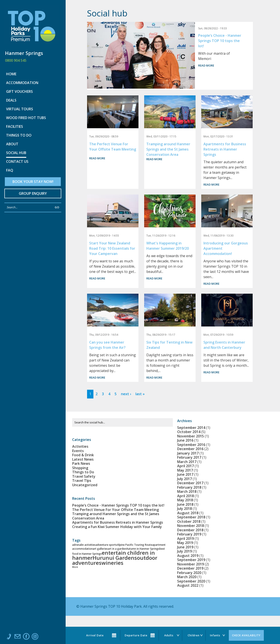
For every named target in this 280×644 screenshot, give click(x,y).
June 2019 (185, 547)
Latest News (83, 459)
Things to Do (83, 472)
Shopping (80, 468)
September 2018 (191, 517)
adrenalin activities (84, 545)
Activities (80, 446)
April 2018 (185, 496)
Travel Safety (84, 476)
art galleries (100, 549)
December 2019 (190, 568)
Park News (81, 463)
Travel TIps (82, 481)
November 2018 (191, 526)
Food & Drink (83, 455)
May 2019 (185, 543)
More (75, 567)
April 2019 (185, 539)
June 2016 (185, 440)
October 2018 (189, 521)
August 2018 (188, 513)
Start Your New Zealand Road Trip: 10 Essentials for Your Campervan (112, 248)
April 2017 (185, 466)
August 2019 (188, 556)
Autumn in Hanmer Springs (143, 549)
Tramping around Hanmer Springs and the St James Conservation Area (168, 149)
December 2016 (190, 449)
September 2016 (191, 445)
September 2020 (191, 581)
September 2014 (191, 428)
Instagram (35, 637)
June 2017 (185, 474)
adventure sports (106, 545)
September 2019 (191, 560)
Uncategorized (85, 485)
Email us (17, 637)
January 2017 (188, 453)
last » (140, 394)
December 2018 (190, 530)
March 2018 (187, 491)
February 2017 (189, 457)
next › (126, 394)
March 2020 (187, 577)
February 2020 (189, 573)
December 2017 (190, 483)
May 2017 (185, 470)
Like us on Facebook (26, 637)
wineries (112, 563)
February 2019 (189, 534)
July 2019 (185, 551)
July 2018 (185, 509)
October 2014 (189, 432)
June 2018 (185, 504)
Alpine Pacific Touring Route (135, 545)
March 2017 (187, 462)
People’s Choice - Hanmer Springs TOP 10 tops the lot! (220, 41)
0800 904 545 (16, 60)
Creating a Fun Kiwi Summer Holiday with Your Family (117, 527)
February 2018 (189, 487)
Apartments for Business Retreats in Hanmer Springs (225, 149)
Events (78, 451)
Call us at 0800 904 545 (9, 637)
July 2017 (185, 479)
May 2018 (185, 500)
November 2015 (191, 436)
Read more (206, 65)
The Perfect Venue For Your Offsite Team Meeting (115, 510)
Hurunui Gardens (115, 558)
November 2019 (191, 564)
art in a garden (117, 549)
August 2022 (188, 585)
